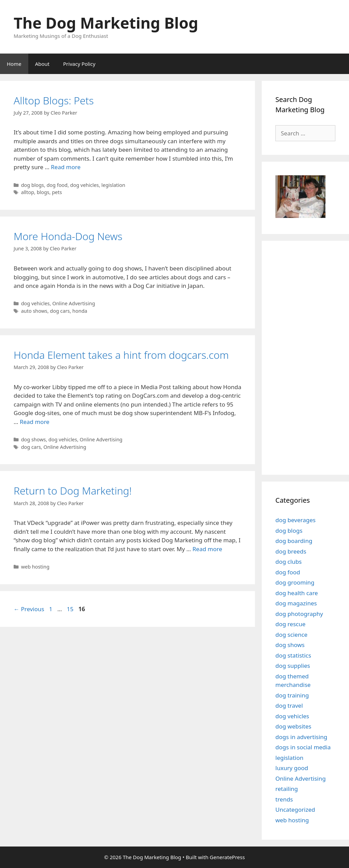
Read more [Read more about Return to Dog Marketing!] (207, 549)
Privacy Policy (79, 64)
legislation (113, 185)
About (42, 64)
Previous (29, 609)
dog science (291, 635)
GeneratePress (227, 857)
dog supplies (293, 666)
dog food (57, 185)
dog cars (60, 311)
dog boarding (294, 541)
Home (14, 64)
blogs (43, 192)
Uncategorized (295, 810)
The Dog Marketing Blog (106, 23)
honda (80, 311)
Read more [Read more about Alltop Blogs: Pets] (66, 167)
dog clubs (289, 562)
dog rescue (290, 624)
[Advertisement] (312, 357)
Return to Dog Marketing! (73, 491)
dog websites (293, 726)
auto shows (34, 311)
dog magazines (296, 603)
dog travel (289, 705)
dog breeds (291, 551)
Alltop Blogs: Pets (54, 100)
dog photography (299, 614)
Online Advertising (73, 303)
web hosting (35, 567)
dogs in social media (303, 747)
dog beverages (295, 520)
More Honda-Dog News (68, 236)
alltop (28, 192)
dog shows (34, 439)
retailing (287, 789)
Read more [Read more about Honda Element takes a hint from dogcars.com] (35, 422)
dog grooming (295, 582)
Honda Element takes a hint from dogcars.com (121, 355)
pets (57, 192)
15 (71, 609)
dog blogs (33, 185)
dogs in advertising (301, 737)
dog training (292, 695)
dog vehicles (85, 185)
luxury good (292, 768)
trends (284, 799)
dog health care (297, 593)
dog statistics (293, 655)
